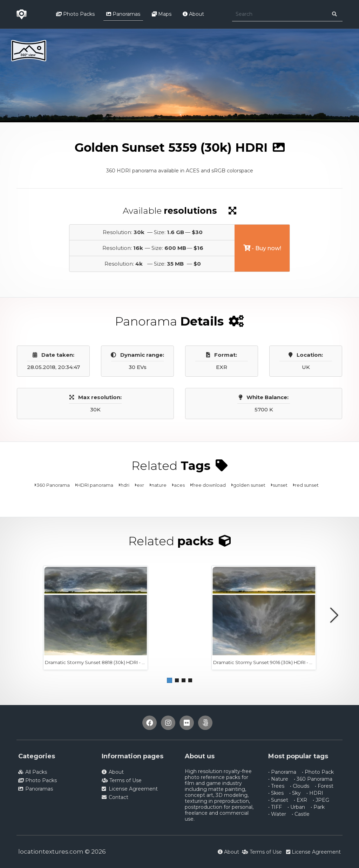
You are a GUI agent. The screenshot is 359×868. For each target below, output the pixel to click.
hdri (125, 485)
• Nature (278, 779)
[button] (170, 680)
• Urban (296, 807)
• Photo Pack (318, 772)
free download (209, 485)
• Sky (295, 793)
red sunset (307, 485)
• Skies (276, 793)
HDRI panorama (95, 485)
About (193, 14)
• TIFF (275, 807)
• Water (277, 814)
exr (140, 485)
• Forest (324, 786)
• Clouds (300, 786)
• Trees (276, 786)
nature (159, 485)
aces (179, 485)
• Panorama (282, 772)
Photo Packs (75, 14)
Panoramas (123, 14)
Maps (162, 14)
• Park (318, 807)
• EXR (300, 800)
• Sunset (278, 800)
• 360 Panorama (313, 779)
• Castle (301, 814)
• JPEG (321, 800)
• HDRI (315, 793)
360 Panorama (53, 485)
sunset (280, 485)
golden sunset (249, 485)
